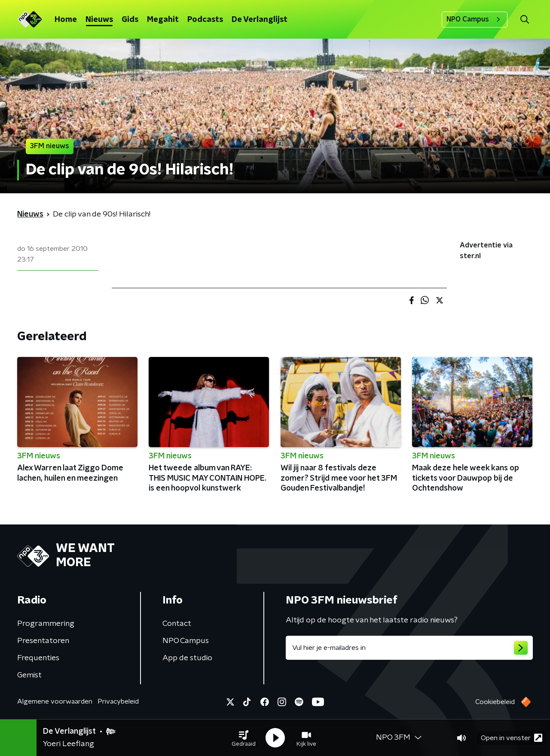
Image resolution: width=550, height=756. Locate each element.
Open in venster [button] (512, 738)
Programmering (46, 624)
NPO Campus (475, 19)
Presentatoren (43, 641)
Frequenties (38, 658)
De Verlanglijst (260, 20)
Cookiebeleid (495, 702)
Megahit (163, 20)
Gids (130, 20)
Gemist (29, 675)
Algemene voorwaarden (55, 701)
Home (66, 20)
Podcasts (205, 20)
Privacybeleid (118, 701)
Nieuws (99, 20)
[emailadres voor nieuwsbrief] (409, 648)
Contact (177, 624)
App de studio (187, 658)
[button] (244, 738)
